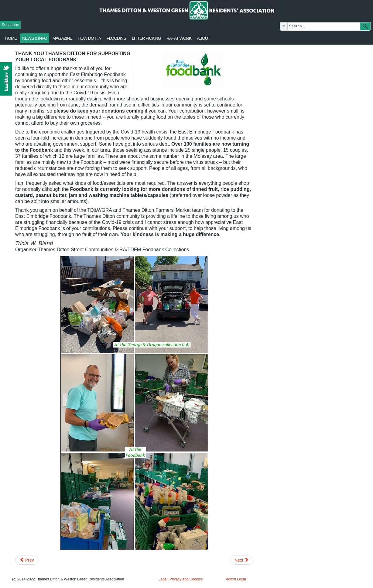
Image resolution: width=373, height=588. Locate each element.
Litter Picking (146, 38)
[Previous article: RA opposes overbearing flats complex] (27, 560)
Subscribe (10, 25)
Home (11, 38)
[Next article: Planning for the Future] (242, 560)
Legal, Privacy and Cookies (181, 579)
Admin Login (236, 579)
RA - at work (179, 38)
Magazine (62, 38)
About (203, 38)
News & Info (35, 38)
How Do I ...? (89, 38)
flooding (116, 38)
